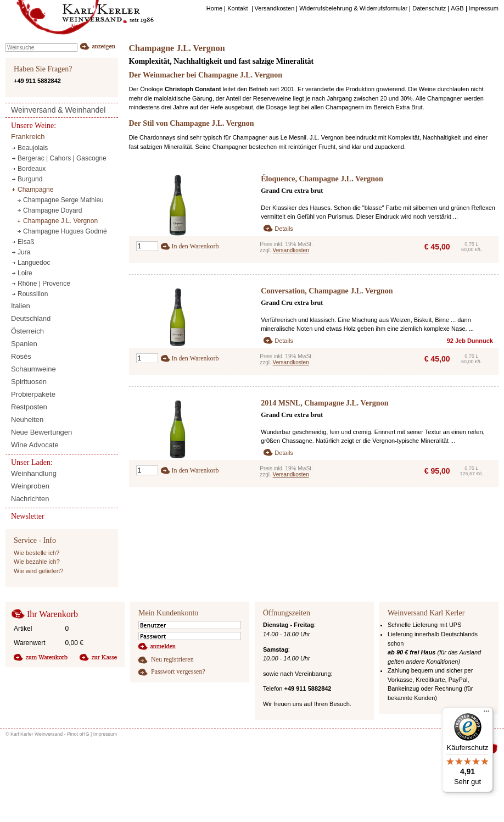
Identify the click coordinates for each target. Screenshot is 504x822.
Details (284, 229)
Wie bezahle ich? (37, 562)
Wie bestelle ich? (37, 553)
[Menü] (486, 714)
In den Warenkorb (195, 246)
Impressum (105, 734)
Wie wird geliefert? (38, 571)
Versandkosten (291, 250)
